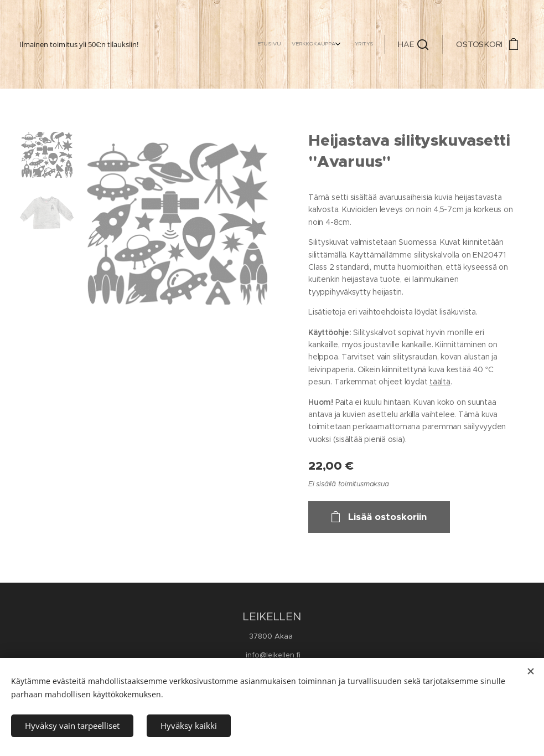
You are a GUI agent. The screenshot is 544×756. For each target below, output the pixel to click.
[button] (413, 44)
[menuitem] (344, 44)
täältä (440, 382)
